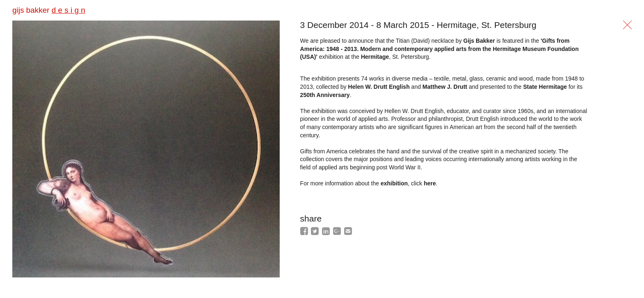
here (430, 183)
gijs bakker (49, 10)
